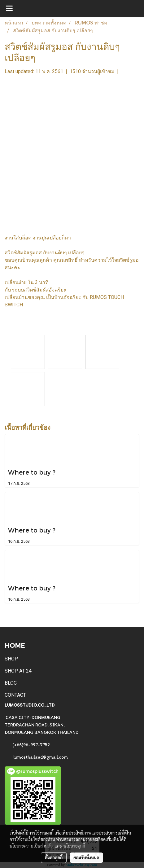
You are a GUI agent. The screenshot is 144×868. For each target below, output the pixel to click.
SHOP (11, 659)
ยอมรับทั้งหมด (86, 857)
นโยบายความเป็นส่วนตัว (31, 846)
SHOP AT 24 (18, 671)
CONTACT (15, 695)
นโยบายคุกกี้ (74, 846)
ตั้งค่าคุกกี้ (54, 857)
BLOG (11, 683)
